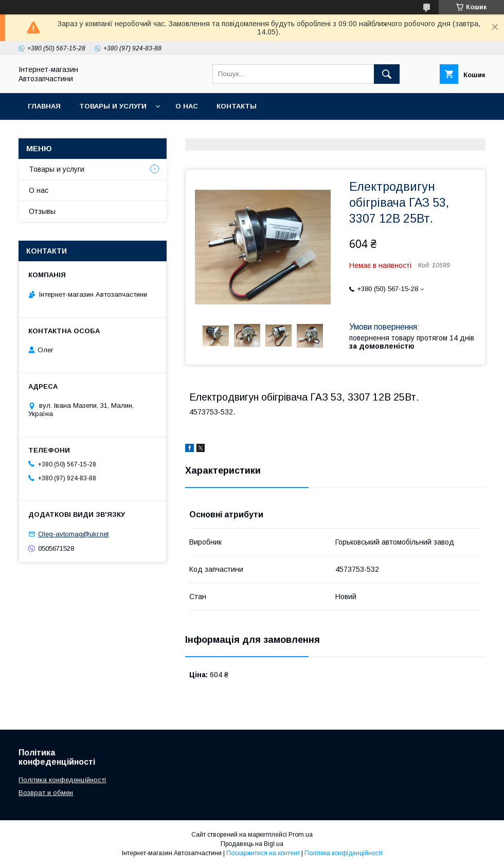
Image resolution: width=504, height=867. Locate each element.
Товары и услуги (113, 106)
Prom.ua (301, 835)
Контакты (237, 106)
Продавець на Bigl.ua (252, 844)
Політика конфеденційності (62, 780)
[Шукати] (387, 74)
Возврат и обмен (46, 793)
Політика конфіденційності (344, 853)
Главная (44, 106)
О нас (187, 106)
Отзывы (42, 211)
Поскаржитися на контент (263, 853)
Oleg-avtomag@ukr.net (73, 534)
